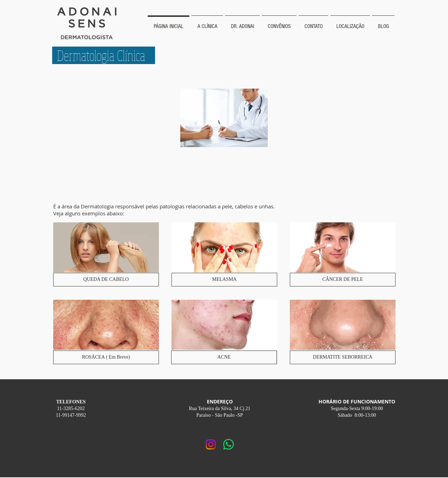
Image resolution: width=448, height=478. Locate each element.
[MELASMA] (224, 280)
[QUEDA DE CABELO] (106, 280)
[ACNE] (224, 357)
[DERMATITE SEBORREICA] (343, 357)
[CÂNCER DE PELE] (343, 280)
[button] (106, 357)
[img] (343, 255)
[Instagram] (211, 444)
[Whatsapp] (229, 444)
